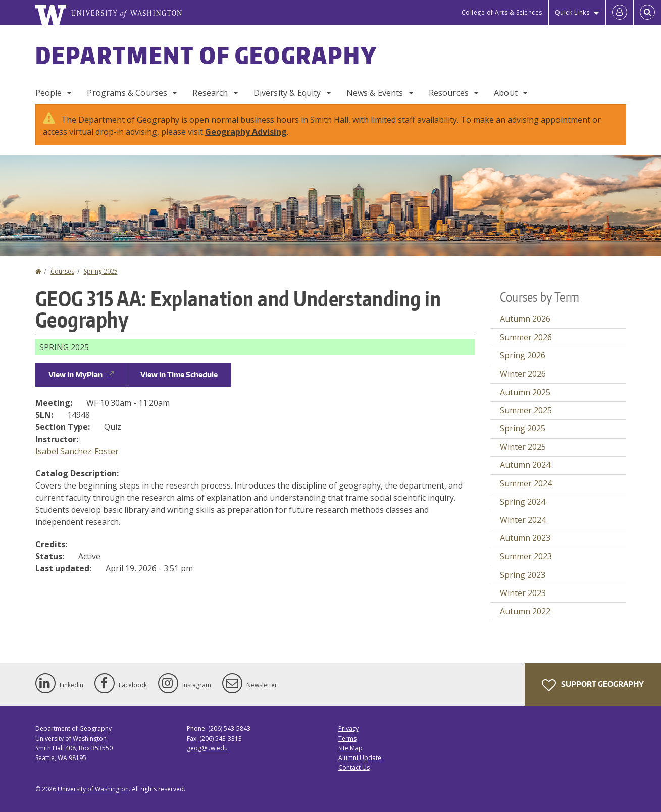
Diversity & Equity (287, 93)
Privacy (348, 728)
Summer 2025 (526, 410)
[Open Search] (647, 13)
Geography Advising (246, 132)
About (506, 93)
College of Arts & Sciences (502, 12)
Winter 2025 (523, 447)
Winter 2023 (523, 593)
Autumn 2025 (525, 392)
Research (210, 93)
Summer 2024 (526, 483)
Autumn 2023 (525, 538)
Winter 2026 (523, 374)
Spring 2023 (523, 575)
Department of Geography (207, 55)
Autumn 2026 (525, 319)
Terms (347, 739)
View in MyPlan (81, 375)
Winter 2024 (523, 520)
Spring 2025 (101, 271)
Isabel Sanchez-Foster (77, 451)
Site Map (350, 748)
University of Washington (93, 789)
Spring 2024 (523, 502)
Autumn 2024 (525, 465)
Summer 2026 (526, 337)
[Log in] (620, 13)
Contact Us (354, 767)
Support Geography (593, 685)
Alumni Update (360, 758)
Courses (62, 271)
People (49, 93)
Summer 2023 (526, 556)
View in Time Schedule (179, 375)
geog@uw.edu (207, 748)
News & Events (375, 93)
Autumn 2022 (525, 611)
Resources (449, 93)
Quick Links (572, 12)
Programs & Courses (127, 93)
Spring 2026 (523, 355)
